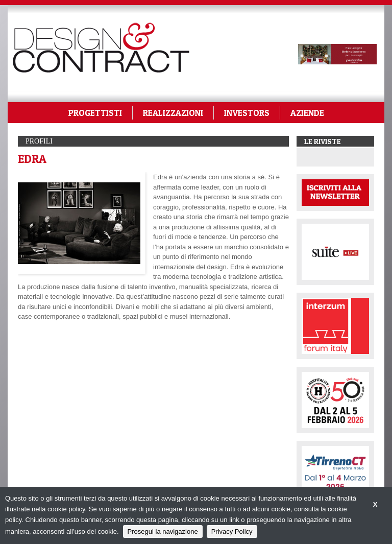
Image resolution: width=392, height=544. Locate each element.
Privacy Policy (232, 531)
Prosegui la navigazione (163, 531)
